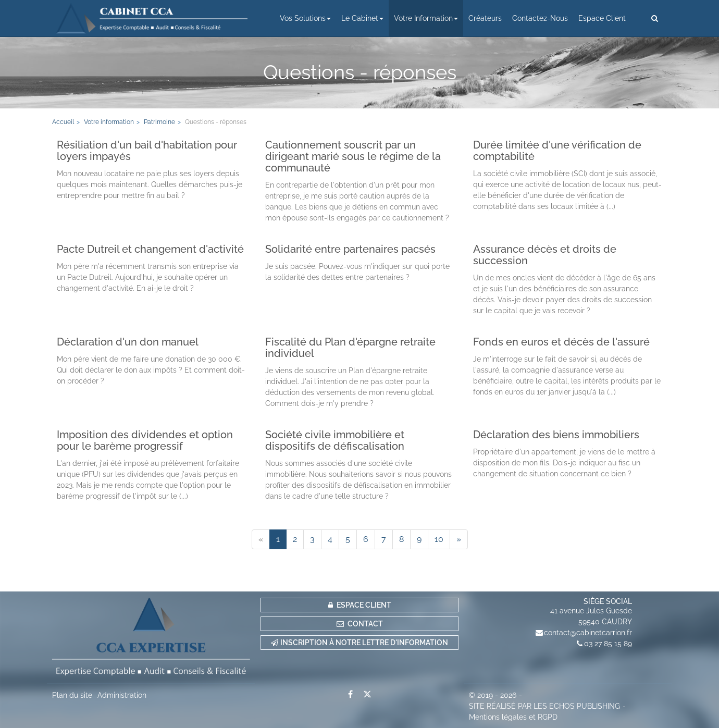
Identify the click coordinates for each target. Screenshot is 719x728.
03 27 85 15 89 (608, 644)
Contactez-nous (540, 18)
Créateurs (485, 18)
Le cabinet (362, 18)
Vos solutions (305, 18)
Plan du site (72, 695)
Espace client (602, 18)
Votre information (426, 18)
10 (439, 539)
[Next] (459, 539)
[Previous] (261, 539)
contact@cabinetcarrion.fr (588, 633)
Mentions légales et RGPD (513, 717)
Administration (122, 695)
